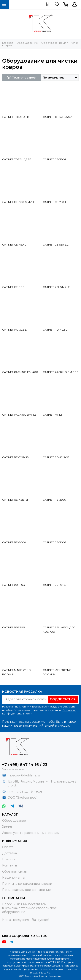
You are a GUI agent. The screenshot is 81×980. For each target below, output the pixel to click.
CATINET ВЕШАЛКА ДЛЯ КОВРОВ (59, 630)
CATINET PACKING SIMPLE (19, 415)
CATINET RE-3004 (14, 542)
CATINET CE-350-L (55, 159)
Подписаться (63, 699)
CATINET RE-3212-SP (15, 457)
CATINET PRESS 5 (13, 627)
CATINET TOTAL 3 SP (16, 117)
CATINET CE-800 (13, 287)
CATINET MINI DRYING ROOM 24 (57, 672)
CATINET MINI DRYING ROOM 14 (16, 672)
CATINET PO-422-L (55, 330)
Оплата (8, 847)
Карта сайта (55, 976)
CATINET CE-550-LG (56, 245)
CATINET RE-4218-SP (16, 500)
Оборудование (14, 821)
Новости (9, 859)
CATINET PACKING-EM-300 (61, 372)
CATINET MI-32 (52, 415)
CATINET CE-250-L (55, 202)
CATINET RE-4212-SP (56, 457)
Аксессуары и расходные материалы (31, 833)
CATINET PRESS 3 (13, 585)
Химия (7, 827)
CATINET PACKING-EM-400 (20, 372)
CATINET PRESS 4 (54, 585)
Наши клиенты (14, 878)
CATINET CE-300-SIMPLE (19, 202)
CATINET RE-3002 (55, 542)
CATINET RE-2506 (54, 500)
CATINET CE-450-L (14, 245)
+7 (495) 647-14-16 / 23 (25, 765)
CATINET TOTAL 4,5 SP (17, 159)
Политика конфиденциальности (27, 884)
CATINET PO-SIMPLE (56, 287)
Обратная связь (14, 871)
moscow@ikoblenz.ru (24, 775)
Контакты (10, 865)
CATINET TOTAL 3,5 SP (57, 117)
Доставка (10, 853)
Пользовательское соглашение (26, 890)
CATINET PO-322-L (14, 330)
